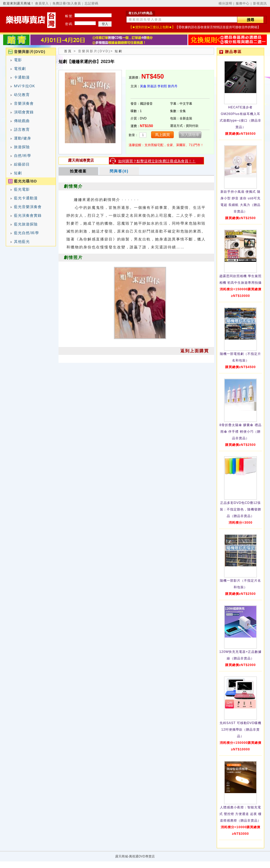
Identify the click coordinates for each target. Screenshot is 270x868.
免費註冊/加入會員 (67, 3)
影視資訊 (260, 3)
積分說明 (225, 3)
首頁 (68, 51)
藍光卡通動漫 (26, 198)
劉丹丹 (173, 86)
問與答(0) (119, 171)
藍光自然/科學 (26, 233)
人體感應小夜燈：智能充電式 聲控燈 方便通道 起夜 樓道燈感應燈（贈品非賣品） (240, 814)
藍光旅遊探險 (26, 224)
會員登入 (42, 3)
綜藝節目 (22, 164)
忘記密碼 (91, 3)
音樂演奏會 (24, 103)
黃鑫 (143, 86)
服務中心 (243, 3)
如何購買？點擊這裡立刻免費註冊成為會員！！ (157, 161)
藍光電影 (22, 189)
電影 (18, 60)
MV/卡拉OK (25, 86)
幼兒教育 (22, 95)
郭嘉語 (152, 86)
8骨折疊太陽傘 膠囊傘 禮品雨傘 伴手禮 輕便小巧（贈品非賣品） (240, 432)
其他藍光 (22, 242)
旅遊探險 (22, 147)
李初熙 (162, 86)
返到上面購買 (195, 351)
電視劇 (20, 69)
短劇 (18, 173)
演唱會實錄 (24, 112)
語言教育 (22, 129)
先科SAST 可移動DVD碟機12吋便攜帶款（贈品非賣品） (241, 730)
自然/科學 (23, 156)
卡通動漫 (22, 77)
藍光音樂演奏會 (28, 207)
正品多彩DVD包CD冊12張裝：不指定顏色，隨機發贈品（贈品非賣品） (240, 509)
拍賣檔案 (78, 171)
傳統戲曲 (22, 121)
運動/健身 (23, 138)
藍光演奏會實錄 (28, 215)
